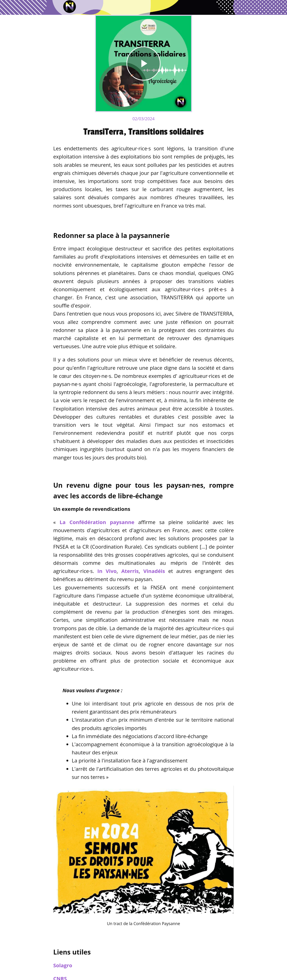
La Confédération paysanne (97, 522)
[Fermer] (7, 7)
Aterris (130, 571)
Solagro (63, 965)
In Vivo (107, 571)
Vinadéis (154, 571)
